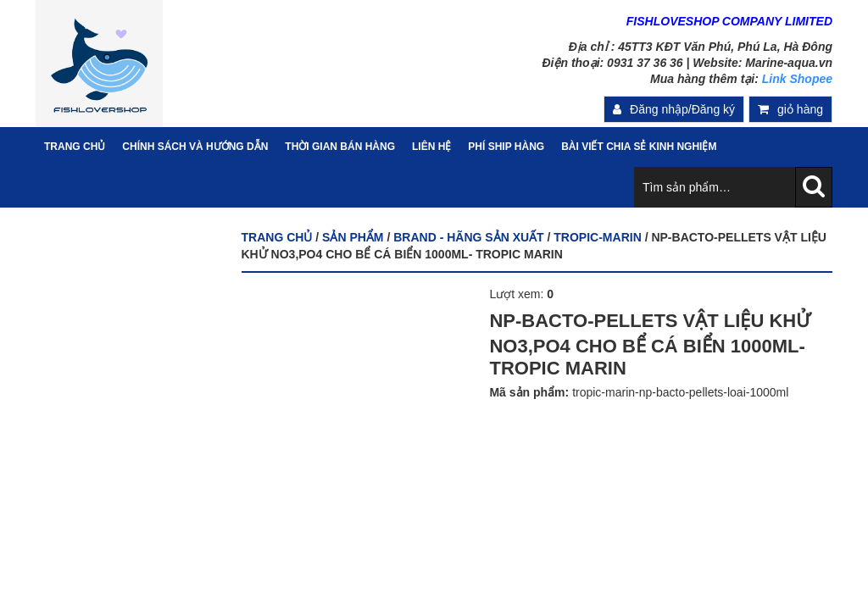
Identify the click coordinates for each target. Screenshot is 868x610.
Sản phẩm (353, 237)
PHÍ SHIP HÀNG (506, 147)
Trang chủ (277, 237)
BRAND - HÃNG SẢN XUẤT (468, 237)
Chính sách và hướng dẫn (195, 147)
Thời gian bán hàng (340, 147)
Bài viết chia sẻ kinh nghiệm (639, 147)
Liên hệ (431, 147)
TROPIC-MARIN (597, 237)
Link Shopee (797, 79)
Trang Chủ (75, 147)
